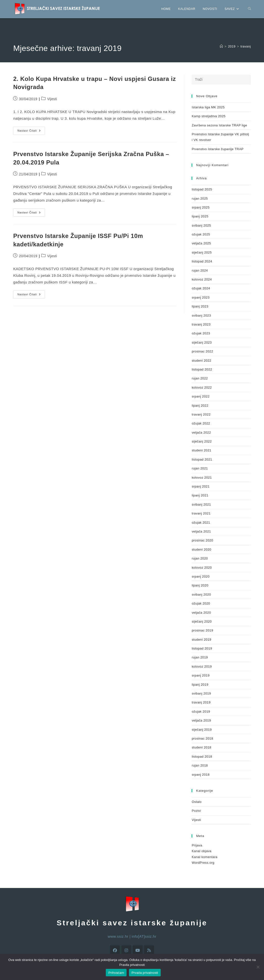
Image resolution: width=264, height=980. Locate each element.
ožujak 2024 (201, 288)
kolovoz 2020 (202, 568)
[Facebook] (115, 950)
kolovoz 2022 (202, 387)
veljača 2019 (201, 720)
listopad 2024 (202, 261)
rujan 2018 (200, 765)
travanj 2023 (201, 324)
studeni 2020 (201, 549)
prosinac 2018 (202, 738)
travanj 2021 (201, 513)
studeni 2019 (201, 640)
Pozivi (196, 811)
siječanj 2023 (202, 342)
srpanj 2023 (200, 297)
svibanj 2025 (201, 225)
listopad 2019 (202, 648)
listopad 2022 (202, 369)
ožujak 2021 (201, 523)
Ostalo (197, 802)
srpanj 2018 (200, 775)
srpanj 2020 (200, 576)
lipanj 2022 (200, 406)
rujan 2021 (200, 468)
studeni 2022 (201, 361)
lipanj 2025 (200, 216)
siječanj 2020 (202, 621)
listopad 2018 (202, 757)
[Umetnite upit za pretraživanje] (221, 80)
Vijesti (52, 99)
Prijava (197, 845)
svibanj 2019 (201, 693)
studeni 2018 (201, 747)
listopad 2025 (202, 189)
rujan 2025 (200, 198)
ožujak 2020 (201, 603)
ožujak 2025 (201, 234)
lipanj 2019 (200, 685)
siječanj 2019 (202, 730)
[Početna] (221, 46)
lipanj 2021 (200, 495)
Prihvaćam (116, 973)
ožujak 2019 (201, 712)
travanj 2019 (201, 702)
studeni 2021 (201, 450)
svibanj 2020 (201, 595)
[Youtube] (138, 950)
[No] (258, 967)
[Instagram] (126, 950)
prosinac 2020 (202, 540)
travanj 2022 (201, 414)
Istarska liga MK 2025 (208, 107)
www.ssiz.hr (118, 936)
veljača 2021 (201, 531)
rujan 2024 (200, 270)
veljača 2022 (201, 432)
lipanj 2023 (200, 306)
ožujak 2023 (201, 333)
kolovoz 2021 (202, 478)
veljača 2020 (201, 613)
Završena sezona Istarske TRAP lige (219, 125)
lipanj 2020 (200, 585)
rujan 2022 (200, 378)
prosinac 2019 (202, 630)
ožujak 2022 (201, 423)
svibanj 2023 (201, 315)
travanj (246, 46)
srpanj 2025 (200, 207)
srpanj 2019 (200, 675)
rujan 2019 (200, 657)
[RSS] (149, 950)
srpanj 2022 (200, 396)
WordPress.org (203, 863)
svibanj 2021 (201, 504)
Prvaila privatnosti (145, 973)
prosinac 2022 (202, 351)
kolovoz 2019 (202, 666)
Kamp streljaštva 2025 (209, 116)
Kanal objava (201, 851)
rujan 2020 (200, 558)
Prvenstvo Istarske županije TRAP (218, 149)
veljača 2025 (201, 243)
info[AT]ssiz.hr (144, 936)
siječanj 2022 (202, 441)
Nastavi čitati (31, 129)
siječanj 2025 (202, 252)
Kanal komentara (204, 857)
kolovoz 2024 (202, 279)
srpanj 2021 (200, 486)
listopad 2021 (202, 459)
